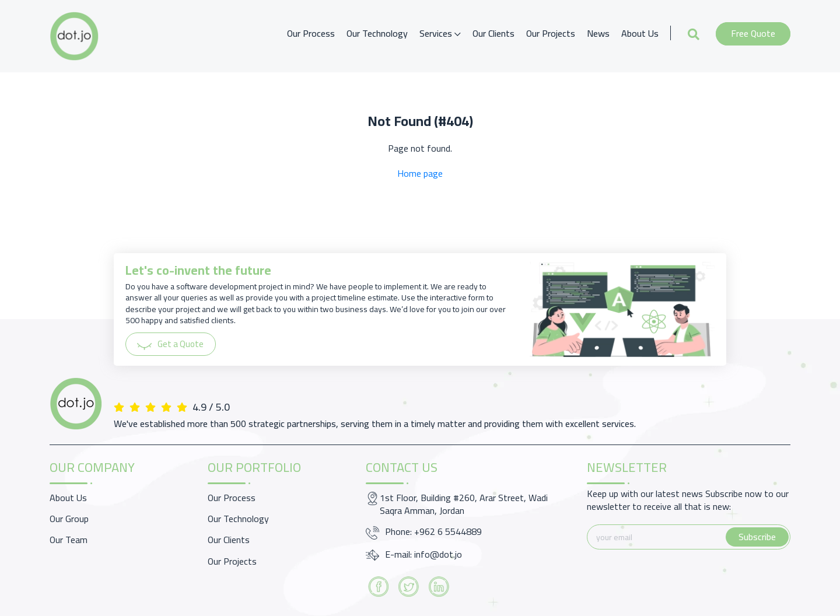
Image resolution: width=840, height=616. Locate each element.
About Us (640, 33)
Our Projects (551, 33)
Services (440, 33)
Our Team (69, 540)
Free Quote (753, 33)
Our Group (69, 519)
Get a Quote (172, 344)
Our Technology (377, 33)
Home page (420, 173)
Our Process (311, 33)
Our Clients (494, 33)
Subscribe (757, 537)
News (598, 33)
